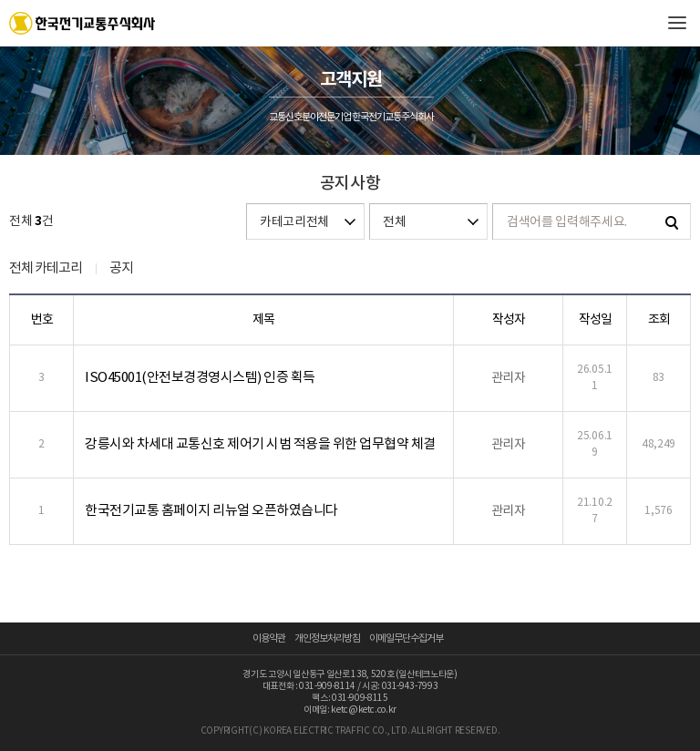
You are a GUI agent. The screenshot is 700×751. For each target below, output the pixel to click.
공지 (121, 268)
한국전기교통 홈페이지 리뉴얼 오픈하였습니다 (211, 511)
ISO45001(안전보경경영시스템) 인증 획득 (200, 378)
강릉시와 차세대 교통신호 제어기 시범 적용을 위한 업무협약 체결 (260, 444)
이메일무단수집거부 (406, 638)
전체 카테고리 (46, 268)
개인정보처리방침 (327, 638)
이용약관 (269, 638)
